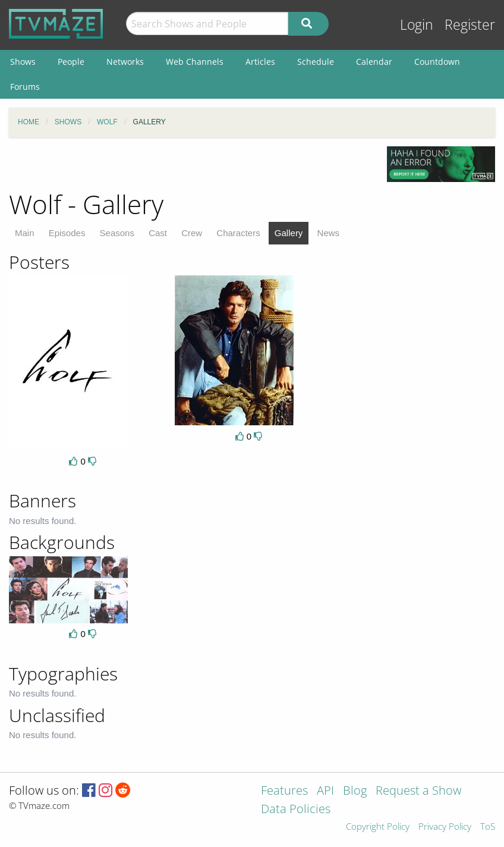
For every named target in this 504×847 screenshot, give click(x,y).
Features (284, 791)
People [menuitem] (71, 62)
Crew (192, 233)
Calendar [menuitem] (374, 62)
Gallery (289, 233)
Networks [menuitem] (125, 62)
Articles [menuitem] (260, 62)
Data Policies (296, 810)
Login (417, 25)
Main (25, 233)
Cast (158, 233)
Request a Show (418, 791)
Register (470, 25)
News (329, 233)
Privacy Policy (445, 827)
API (325, 791)
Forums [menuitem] (25, 87)
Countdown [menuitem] (437, 62)
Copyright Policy (378, 827)
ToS (488, 827)
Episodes (67, 233)
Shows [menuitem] (23, 62)
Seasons (117, 233)
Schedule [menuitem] (316, 62)
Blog (355, 791)
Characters (238, 233)
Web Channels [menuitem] (195, 62)
